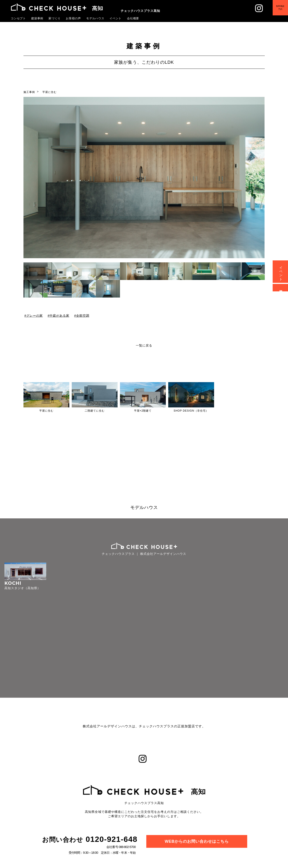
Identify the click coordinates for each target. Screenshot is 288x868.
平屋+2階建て (143, 411)
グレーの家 (34, 316)
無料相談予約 (277, 11)
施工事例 (29, 92)
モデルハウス (95, 18)
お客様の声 (73, 18)
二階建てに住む (95, 411)
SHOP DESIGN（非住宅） (191, 411)
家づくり (55, 18)
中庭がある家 (59, 316)
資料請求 (281, 288)
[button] (260, 178)
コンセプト (18, 18)
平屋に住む (49, 92)
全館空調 (83, 316)
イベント (116, 18)
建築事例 (37, 18)
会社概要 (133, 18)
